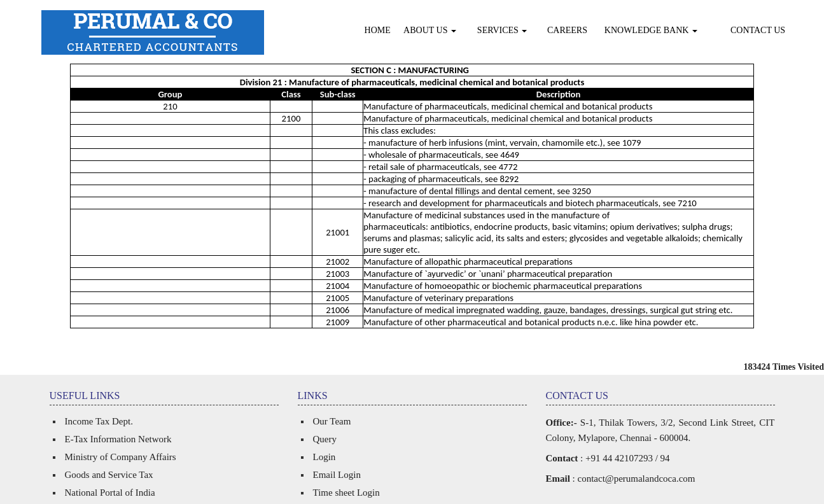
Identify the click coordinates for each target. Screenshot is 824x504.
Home (378, 30)
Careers (567, 30)
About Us (430, 30)
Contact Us (758, 30)
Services (502, 30)
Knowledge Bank (651, 30)
